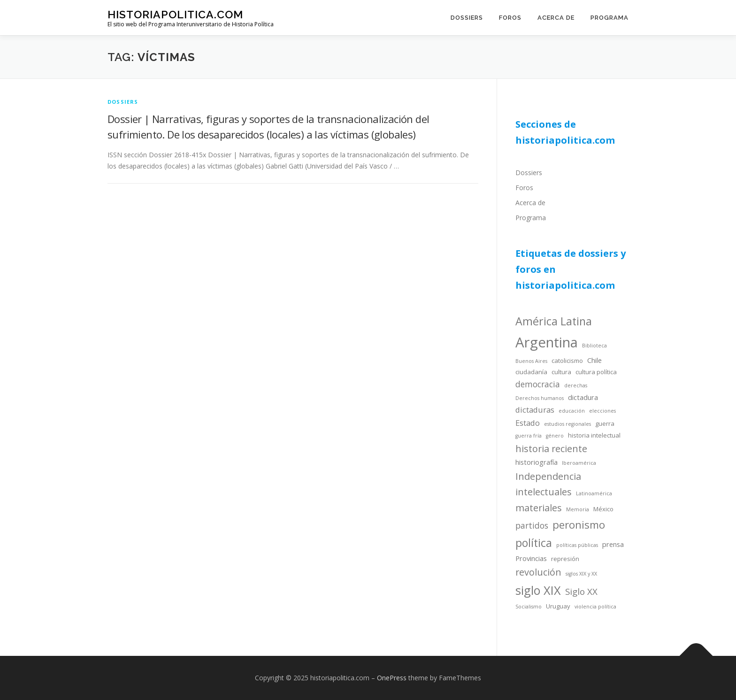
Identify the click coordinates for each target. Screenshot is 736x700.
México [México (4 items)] (603, 509)
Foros (510, 18)
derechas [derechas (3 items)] (576, 385)
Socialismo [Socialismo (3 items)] (529, 607)
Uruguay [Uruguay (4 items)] (558, 606)
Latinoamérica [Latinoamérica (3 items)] (594, 493)
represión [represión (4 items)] (565, 559)
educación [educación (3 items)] (572, 411)
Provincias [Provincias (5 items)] (531, 558)
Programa (609, 18)
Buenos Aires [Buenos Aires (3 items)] (531, 361)
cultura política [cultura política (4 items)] (596, 372)
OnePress (392, 678)
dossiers (123, 102)
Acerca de (556, 18)
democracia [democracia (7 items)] (538, 384)
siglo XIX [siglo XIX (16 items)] (538, 590)
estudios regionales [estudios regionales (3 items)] (567, 424)
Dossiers (467, 18)
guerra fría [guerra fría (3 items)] (529, 436)
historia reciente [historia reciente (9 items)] (551, 449)
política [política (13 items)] (534, 543)
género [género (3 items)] (555, 436)
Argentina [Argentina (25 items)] (547, 342)
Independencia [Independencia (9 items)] (548, 476)
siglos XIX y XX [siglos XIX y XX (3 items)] (581, 574)
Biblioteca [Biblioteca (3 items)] (594, 346)
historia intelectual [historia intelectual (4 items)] (594, 435)
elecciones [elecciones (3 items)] (602, 411)
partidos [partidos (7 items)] (532, 525)
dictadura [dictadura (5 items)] (583, 397)
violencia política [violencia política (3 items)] (595, 607)
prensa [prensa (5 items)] (613, 544)
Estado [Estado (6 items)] (528, 423)
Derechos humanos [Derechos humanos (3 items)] (540, 398)
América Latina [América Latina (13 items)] (554, 321)
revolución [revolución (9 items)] (538, 572)
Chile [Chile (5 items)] (594, 360)
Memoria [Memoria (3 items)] (578, 509)
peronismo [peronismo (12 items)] (579, 525)
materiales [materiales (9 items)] (539, 508)
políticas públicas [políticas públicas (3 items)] (577, 545)
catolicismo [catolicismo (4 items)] (567, 361)
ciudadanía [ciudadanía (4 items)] (531, 372)
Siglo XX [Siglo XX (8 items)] (581, 591)
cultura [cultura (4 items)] (561, 372)
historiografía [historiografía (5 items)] (537, 462)
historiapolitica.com (175, 14)
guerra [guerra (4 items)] (605, 423)
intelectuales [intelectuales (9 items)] (544, 492)
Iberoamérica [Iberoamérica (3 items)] (579, 463)
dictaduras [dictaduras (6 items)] (535, 410)
